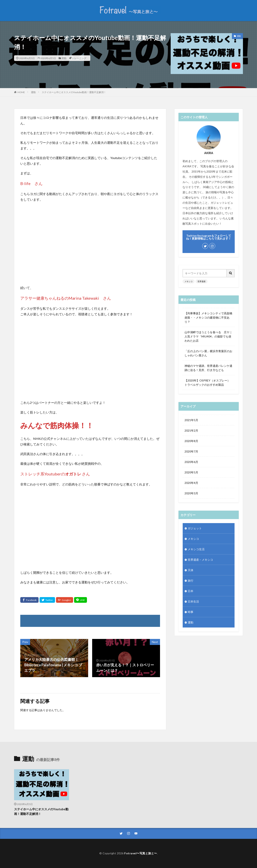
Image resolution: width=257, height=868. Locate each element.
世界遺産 (202, 281)
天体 (191, 570)
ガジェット (195, 528)
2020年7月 (191, 451)
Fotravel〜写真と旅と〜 (141, 853)
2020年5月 (191, 472)
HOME (21, 92)
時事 (191, 612)
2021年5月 (191, 420)
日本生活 (193, 601)
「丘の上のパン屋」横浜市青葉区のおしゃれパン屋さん (208, 353)
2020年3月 (191, 493)
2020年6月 (191, 462)
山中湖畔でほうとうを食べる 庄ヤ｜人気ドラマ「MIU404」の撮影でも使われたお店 (208, 336)
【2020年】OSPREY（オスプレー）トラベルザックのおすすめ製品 (207, 383)
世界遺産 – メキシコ (200, 560)
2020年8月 (191, 441)
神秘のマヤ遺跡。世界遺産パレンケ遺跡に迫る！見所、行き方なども (208, 368)
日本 (191, 591)
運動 (64, 58)
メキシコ (189, 281)
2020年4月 (191, 483)
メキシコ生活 (196, 549)
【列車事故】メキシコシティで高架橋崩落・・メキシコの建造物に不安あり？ (208, 317)
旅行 (191, 581)
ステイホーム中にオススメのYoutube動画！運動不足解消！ (74, 92)
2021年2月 (191, 430)
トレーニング (79, 58)
